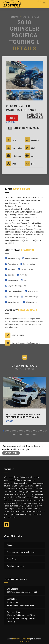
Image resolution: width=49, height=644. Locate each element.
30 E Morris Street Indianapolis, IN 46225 (22, 592)
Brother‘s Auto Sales (21, 639)
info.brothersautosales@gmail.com (20, 605)
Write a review (11, 453)
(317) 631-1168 (13, 602)
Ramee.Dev (24, 642)
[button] (3, 431)
